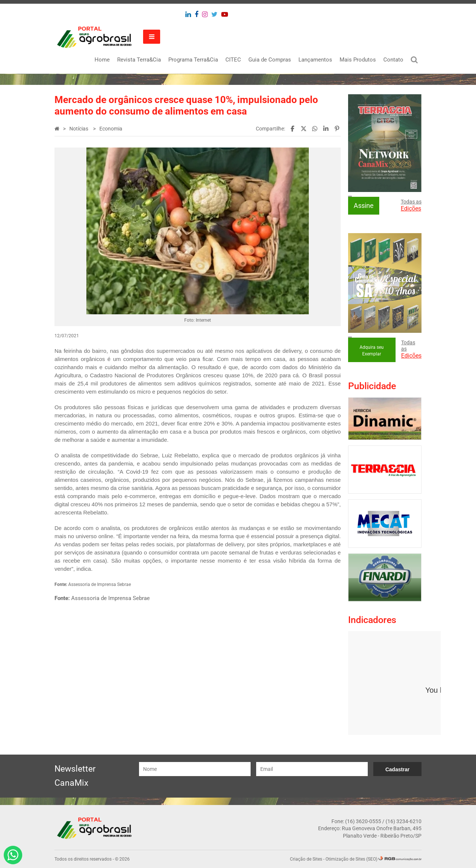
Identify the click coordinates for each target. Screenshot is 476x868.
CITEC (233, 60)
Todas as (411, 205)
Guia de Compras (270, 60)
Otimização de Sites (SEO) (351, 859)
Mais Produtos (358, 60)
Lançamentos (315, 60)
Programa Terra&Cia (193, 60)
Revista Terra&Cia (139, 60)
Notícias (79, 129)
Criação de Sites (306, 859)
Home (102, 60)
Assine (364, 206)
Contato (393, 60)
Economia (111, 129)
